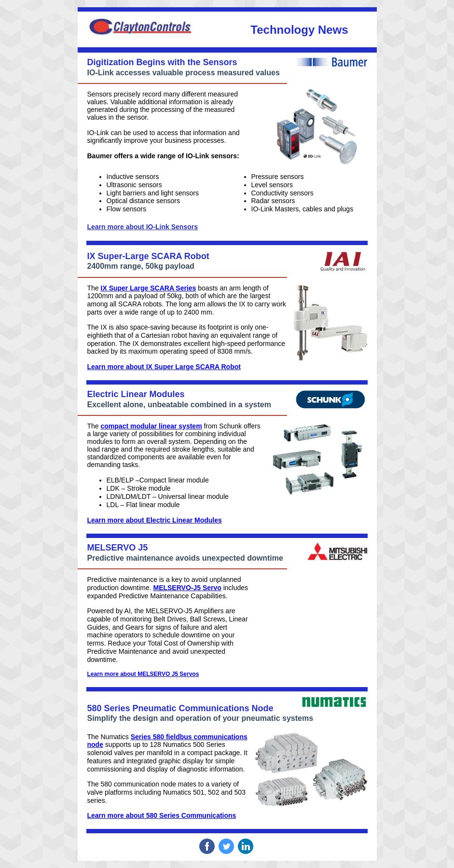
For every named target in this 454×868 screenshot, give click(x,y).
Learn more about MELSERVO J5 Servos (143, 674)
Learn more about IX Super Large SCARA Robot (164, 367)
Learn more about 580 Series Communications (162, 815)
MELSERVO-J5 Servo (187, 588)
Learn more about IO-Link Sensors (143, 227)
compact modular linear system (151, 426)
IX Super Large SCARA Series (149, 288)
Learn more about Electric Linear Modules (155, 520)
